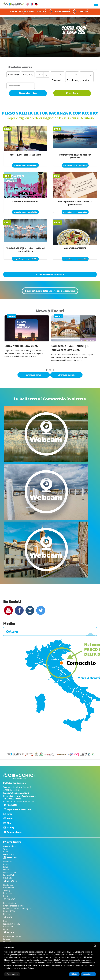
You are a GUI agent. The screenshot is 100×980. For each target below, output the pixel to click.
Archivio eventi (66, 375)
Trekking (7, 890)
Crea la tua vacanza (20, 67)
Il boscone (7, 914)
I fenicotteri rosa (10, 942)
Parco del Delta (9, 875)
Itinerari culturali (10, 903)
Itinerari (11, 899)
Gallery (10, 827)
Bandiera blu (8, 927)
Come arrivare (14, 832)
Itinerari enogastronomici (13, 906)
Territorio (12, 857)
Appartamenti (9, 854)
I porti (6, 921)
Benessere (8, 893)
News (10, 814)
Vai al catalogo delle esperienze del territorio (50, 291)
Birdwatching (9, 888)
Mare (9, 917)
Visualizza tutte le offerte (50, 274)
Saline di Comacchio (35, 11)
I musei (6, 864)
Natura (10, 932)
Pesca (6, 896)
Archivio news (34, 375)
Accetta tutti (88, 974)
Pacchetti (12, 805)
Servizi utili (8, 878)
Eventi (10, 818)
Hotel (5, 852)
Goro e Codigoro (10, 872)
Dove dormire (28, 93)
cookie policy (87, 957)
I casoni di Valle (9, 911)
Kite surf (7, 929)
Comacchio (81, 11)
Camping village (9, 846)
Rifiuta (74, 974)
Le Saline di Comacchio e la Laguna (17, 908)
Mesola (6, 870)
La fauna (7, 939)
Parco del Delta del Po (12, 936)
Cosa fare (72, 93)
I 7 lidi (5, 867)
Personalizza (12, 974)
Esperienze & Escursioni (19, 809)
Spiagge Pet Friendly (12, 924)
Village (6, 849)
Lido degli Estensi (60, 11)
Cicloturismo (8, 885)
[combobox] (43, 74)
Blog (9, 823)
